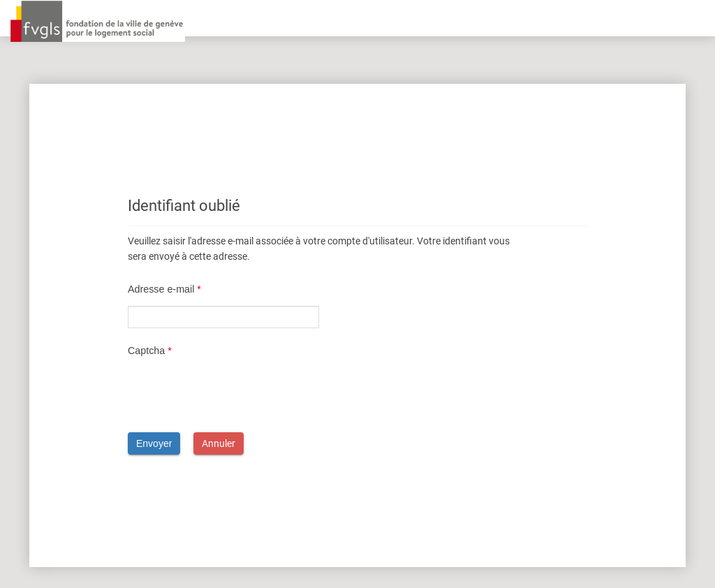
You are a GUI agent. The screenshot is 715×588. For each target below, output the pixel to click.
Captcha (150, 351)
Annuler (219, 443)
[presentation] (234, 395)
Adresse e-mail (164, 289)
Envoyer (154, 443)
